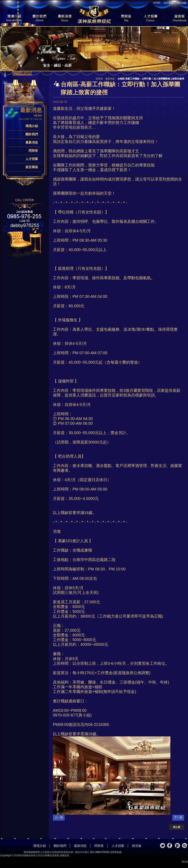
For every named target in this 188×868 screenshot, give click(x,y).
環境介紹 (12, 18)
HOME (157, 3)
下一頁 (178, 817)
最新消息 (65, 18)
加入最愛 (169, 3)
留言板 (176, 18)
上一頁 (59, 817)
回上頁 (177, 827)
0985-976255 (102, 852)
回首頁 (99, 79)
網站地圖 (182, 3)
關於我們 (38, 18)
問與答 (123, 18)
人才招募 (150, 18)
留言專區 (32, 167)
